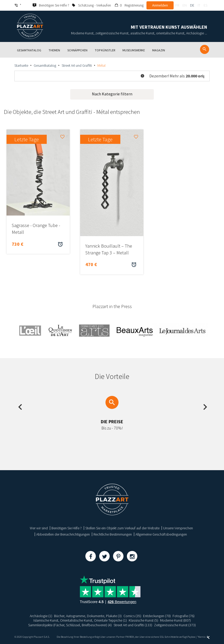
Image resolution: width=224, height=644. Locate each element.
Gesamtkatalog (45, 65)
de (192, 5)
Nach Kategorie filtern (112, 94)
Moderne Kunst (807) (175, 620)
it (199, 5)
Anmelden (160, 5)
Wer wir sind (39, 528)
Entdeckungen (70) (157, 616)
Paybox (191, 637)
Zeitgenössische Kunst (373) (175, 625)
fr (177, 5)
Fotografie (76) (184, 616)
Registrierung (134, 5)
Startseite (21, 65)
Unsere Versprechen (178, 528)
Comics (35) (132, 616)
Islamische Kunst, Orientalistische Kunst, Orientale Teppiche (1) (80, 620)
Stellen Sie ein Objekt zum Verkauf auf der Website (122, 528)
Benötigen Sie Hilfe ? (67, 528)
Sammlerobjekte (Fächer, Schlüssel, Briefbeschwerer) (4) (70, 625)
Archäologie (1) (41, 616)
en (185, 5)
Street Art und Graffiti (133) (133, 625)
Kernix (204, 637)
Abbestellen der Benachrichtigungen (63, 534)
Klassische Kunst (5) (143, 620)
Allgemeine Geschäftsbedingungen (161, 534)
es (205, 5)
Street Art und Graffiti (77, 65)
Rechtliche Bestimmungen (113, 534)
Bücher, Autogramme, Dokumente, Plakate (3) (88, 616)
